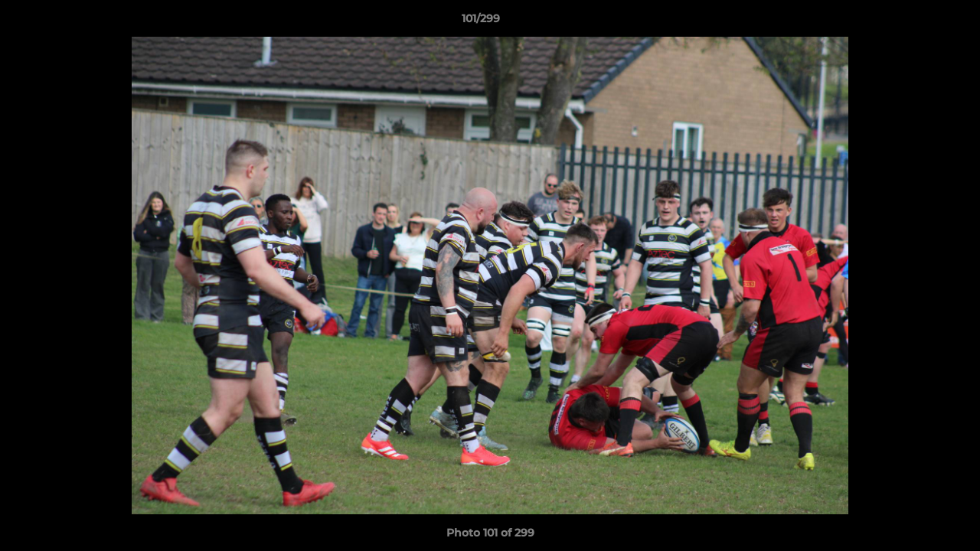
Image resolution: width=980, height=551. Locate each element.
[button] (916, 22)
